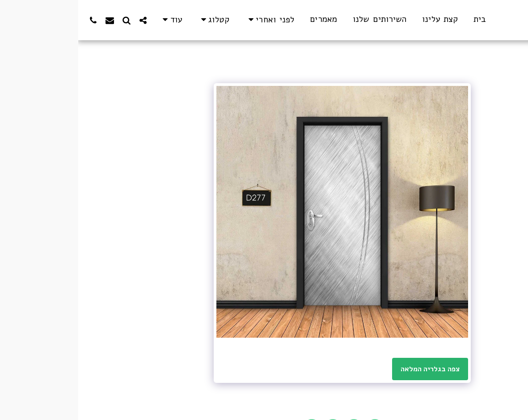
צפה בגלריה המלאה (352, 369)
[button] (192, 20)
